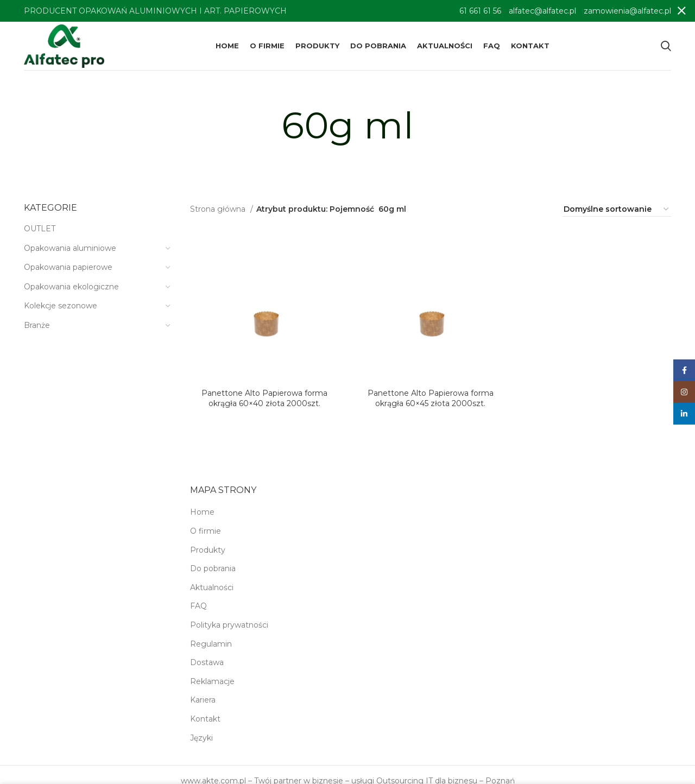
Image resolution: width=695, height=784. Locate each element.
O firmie (206, 531)
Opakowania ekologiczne (71, 287)
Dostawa (207, 662)
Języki (201, 738)
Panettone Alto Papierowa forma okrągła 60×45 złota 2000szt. (431, 399)
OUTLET (40, 229)
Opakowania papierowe (68, 267)
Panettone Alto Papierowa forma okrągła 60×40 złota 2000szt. (264, 399)
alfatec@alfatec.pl (542, 11)
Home (202, 512)
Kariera (203, 700)
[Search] (666, 46)
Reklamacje (212, 681)
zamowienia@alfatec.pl (627, 11)
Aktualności (212, 587)
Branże (37, 325)
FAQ (198, 606)
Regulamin (211, 644)
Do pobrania (213, 568)
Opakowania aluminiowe (70, 248)
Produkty (208, 550)
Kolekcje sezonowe (61, 306)
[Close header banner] (681, 11)
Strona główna (219, 209)
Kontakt (205, 719)
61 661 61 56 (480, 11)
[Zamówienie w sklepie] (617, 210)
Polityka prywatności (229, 625)
